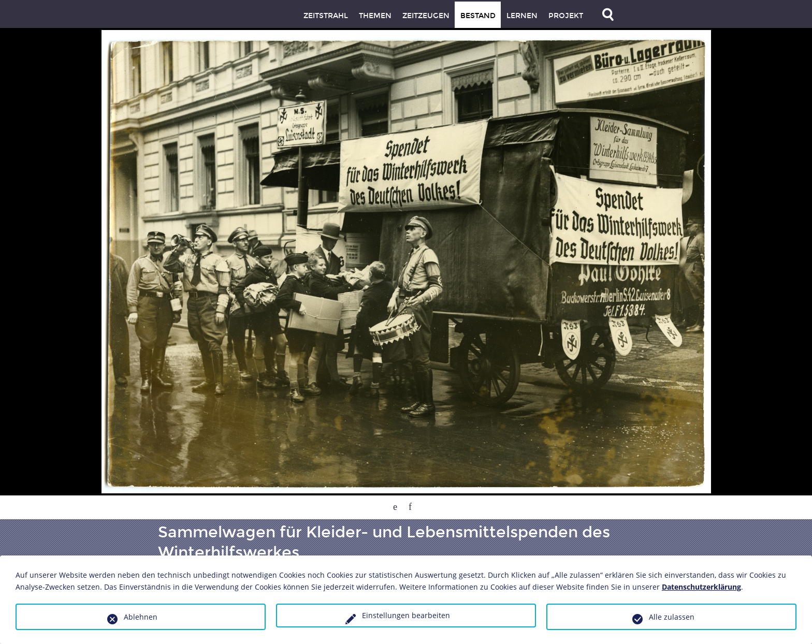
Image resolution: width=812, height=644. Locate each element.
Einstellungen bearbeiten (406, 615)
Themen (375, 16)
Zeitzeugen (426, 16)
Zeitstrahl (326, 16)
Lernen (522, 16)
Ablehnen (141, 617)
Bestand (478, 16)
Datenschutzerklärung (701, 587)
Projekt (566, 16)
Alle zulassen (672, 617)
